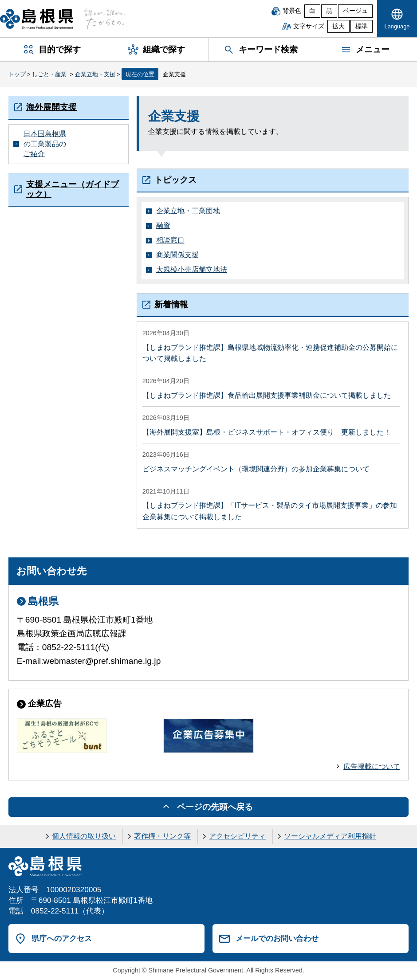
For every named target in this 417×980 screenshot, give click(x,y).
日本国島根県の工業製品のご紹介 (45, 144)
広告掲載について (372, 766)
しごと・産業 (50, 74)
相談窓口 (170, 240)
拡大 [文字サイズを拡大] (338, 26)
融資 (163, 225)
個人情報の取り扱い (84, 836)
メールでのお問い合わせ (277, 938)
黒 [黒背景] (329, 11)
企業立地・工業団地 (188, 211)
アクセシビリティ (237, 836)
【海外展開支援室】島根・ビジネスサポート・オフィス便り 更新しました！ (267, 432)
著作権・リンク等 (162, 836)
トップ (17, 74)
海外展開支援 (51, 107)
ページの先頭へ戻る (215, 807)
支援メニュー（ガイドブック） (73, 189)
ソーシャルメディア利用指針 (330, 836)
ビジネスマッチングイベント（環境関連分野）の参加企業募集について (256, 469)
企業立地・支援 (95, 74)
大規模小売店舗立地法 (192, 269)
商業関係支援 (177, 255)
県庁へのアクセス (62, 938)
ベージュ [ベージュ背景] (355, 11)
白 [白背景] (312, 11)
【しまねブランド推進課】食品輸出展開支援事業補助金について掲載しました (267, 395)
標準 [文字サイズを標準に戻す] (362, 26)
